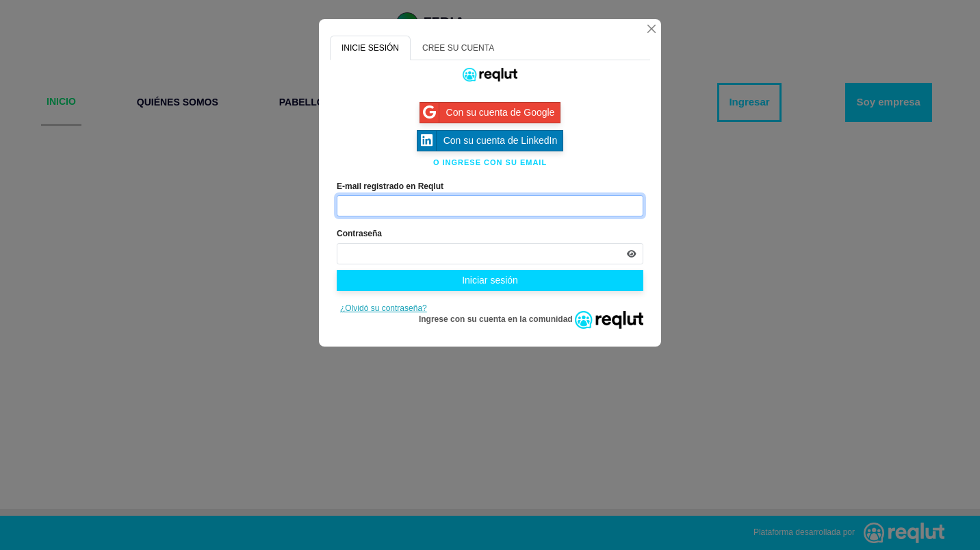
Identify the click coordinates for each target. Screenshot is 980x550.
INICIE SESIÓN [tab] (370, 48)
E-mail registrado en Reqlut (390, 186)
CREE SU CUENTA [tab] (458, 48)
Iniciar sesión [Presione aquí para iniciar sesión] (490, 280)
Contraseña (359, 234)
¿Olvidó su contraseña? (384, 308)
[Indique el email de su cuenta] (490, 206)
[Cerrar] (652, 29)
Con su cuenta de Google (488, 113)
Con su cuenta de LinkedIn (488, 141)
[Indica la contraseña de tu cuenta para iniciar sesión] (490, 254)
